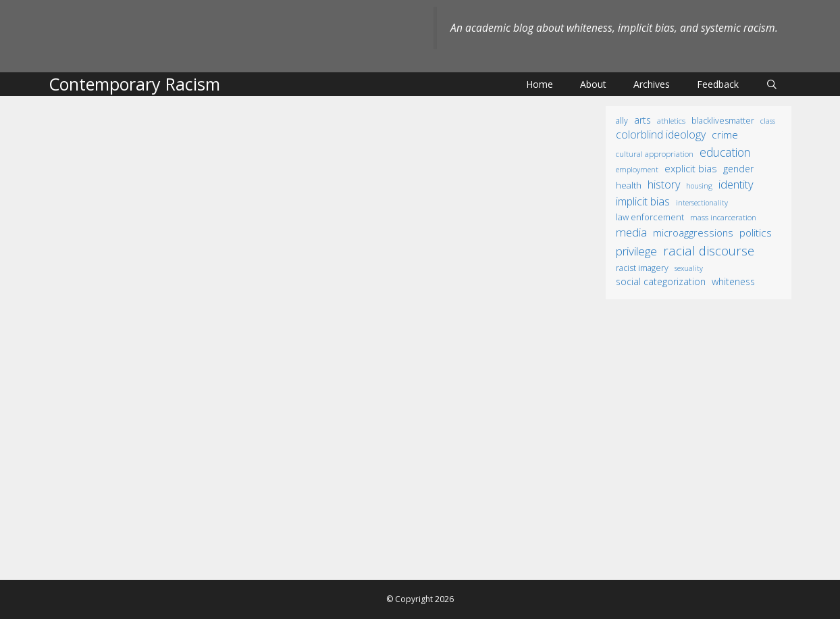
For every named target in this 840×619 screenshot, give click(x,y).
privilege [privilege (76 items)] (636, 251)
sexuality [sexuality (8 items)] (689, 268)
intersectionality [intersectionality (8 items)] (702, 203)
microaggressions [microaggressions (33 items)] (693, 232)
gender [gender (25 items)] (738, 169)
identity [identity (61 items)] (736, 184)
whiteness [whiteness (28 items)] (733, 281)
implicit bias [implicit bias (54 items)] (643, 201)
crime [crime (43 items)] (725, 134)
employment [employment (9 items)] (637, 169)
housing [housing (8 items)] (699, 186)
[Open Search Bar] (772, 84)
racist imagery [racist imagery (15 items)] (642, 268)
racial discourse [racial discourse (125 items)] (709, 250)
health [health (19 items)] (629, 185)
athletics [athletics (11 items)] (671, 121)
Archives (652, 84)
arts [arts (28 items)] (642, 120)
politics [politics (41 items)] (756, 232)
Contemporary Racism (134, 84)
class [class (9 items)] (768, 121)
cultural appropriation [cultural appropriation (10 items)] (655, 154)
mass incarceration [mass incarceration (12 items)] (723, 217)
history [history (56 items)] (664, 184)
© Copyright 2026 (420, 599)
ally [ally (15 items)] (622, 121)
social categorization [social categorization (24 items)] (661, 281)
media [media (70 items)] (631, 232)
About (593, 84)
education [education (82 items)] (725, 152)
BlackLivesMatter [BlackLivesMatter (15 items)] (723, 121)
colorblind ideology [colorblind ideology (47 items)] (661, 134)
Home (540, 84)
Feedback (718, 84)
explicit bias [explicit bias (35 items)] (691, 168)
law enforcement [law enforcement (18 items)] (650, 217)
